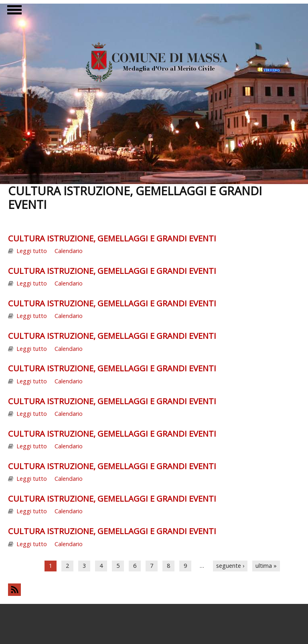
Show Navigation (13, 12)
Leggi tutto (32, 251)
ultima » (266, 566)
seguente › (230, 566)
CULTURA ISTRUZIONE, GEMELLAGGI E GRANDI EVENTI (112, 238)
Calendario (69, 251)
